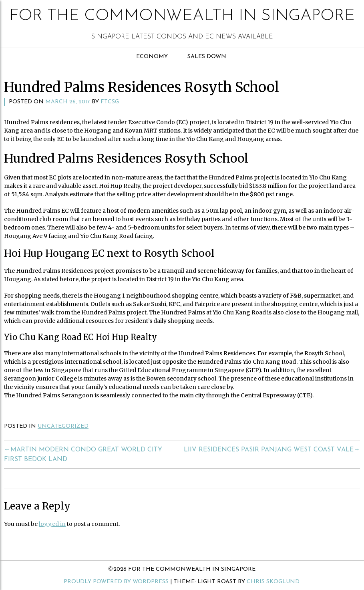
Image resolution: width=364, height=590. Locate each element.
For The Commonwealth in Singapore (182, 16)
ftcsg (110, 102)
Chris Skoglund (273, 582)
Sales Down (207, 57)
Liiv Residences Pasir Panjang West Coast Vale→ (272, 450)
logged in (52, 524)
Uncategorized (63, 426)
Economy (152, 57)
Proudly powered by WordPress (116, 582)
